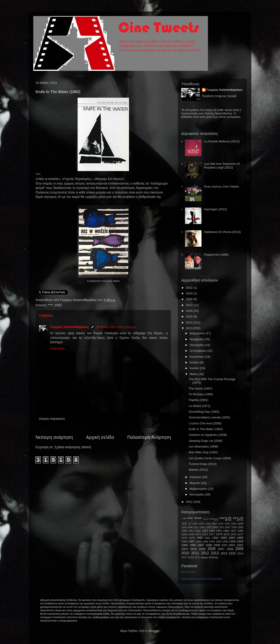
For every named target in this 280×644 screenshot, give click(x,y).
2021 (197, 557)
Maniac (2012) (198, 470)
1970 (191, 534)
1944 (234, 524)
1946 (184, 527)
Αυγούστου (197, 357)
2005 (202, 549)
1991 (219, 541)
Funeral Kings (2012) (203, 464)
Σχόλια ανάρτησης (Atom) (73, 447)
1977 (240, 534)
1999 (217, 545)
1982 (215, 538)
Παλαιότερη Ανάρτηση (149, 437)
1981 (207, 538)
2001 (232, 545)
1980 (200, 538)
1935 (201, 524)
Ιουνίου (195, 368)
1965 (219, 531)
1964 (212, 531)
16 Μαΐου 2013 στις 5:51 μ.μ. (116, 327)
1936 (208, 524)
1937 (214, 524)
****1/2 (214, 519)
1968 (240, 531)
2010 (185, 553)
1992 (225, 541)
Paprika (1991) (198, 400)
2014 (190, 322)
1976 (233, 534)
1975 (227, 534)
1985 (240, 538)
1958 (234, 527)
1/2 (190, 524)
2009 (239, 549)
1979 (192, 538)
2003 (185, 549)
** (185, 519)
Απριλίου (196, 477)
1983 (223, 538)
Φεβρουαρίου (199, 489)
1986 (184, 541)
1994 (240, 541)
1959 (240, 527)
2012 (190, 502)
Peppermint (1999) (216, 255)
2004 (193, 549)
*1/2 (184, 524)
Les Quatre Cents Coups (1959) (210, 458)
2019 (190, 293)
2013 (190, 328)
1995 (185, 545)
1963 (205, 531)
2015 (190, 316)
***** (206, 519)
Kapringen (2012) (215, 209)
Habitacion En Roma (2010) (222, 232)
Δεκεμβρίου (198, 333)
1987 (191, 541)
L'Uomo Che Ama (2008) (205, 423)
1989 (205, 541)
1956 (221, 527)
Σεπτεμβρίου (198, 351)
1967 (233, 531)
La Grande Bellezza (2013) (222, 141)
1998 (209, 545)
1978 (184, 538)
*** (190, 519)
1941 (227, 524)
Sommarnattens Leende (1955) (209, 417)
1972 (205, 534)
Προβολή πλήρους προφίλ (219, 96)
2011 (195, 553)
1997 (201, 545)
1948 (190, 527)
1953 (209, 527)
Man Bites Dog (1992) (203, 452)
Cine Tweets (188, 572)
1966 (226, 531)
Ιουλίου (195, 362)
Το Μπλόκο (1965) (201, 394)
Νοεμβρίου (197, 339)
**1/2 (238, 519)
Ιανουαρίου (197, 494)
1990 (212, 541)
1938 (221, 524)
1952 (202, 527)
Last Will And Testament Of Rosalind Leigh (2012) (222, 166)
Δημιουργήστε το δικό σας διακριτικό (202, 579)
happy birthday (210, 557)
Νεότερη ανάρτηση (54, 437)
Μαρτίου (196, 483)
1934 (195, 524)
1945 (240, 524)
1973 (212, 534)
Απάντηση (57, 348)
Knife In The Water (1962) (206, 429)
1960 (184, 531)
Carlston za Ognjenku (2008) (208, 435)
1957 (228, 527)
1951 (196, 527)
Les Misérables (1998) (203, 446)
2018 (190, 299)
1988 (199, 541)
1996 (193, 545)
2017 (190, 305)
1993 (232, 541)
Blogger (154, 631)
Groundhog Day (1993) (204, 412)
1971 (198, 534)
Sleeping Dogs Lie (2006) (206, 441)
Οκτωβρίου (197, 345)
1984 (232, 538)
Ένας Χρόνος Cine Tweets (221, 187)
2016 (190, 311)
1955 (215, 527)
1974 (219, 534)
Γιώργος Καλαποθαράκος (79, 300)
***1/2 (225, 519)
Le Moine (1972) (200, 406)
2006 (211, 549)
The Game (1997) (200, 388)
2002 (240, 545)
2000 (224, 545)
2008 (230, 549)
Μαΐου (194, 374)
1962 (58, 305)
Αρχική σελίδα (100, 437)
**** (50, 305)
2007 (221, 549)
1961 (191, 531)
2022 (190, 288)
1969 (184, 534)
